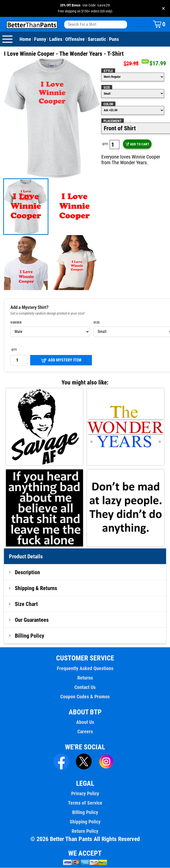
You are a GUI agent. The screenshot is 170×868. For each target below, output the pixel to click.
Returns (85, 678)
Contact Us (85, 687)
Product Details (26, 557)
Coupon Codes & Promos (85, 697)
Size (107, 88)
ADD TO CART (137, 144)
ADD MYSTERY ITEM (61, 361)
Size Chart (26, 604)
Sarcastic (96, 39)
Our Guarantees (32, 620)
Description (28, 572)
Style (108, 71)
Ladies (55, 39)
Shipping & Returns (36, 588)
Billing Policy (29, 636)
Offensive (74, 39)
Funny (40, 39)
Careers (85, 732)
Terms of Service (85, 803)
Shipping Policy (85, 822)
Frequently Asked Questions (85, 669)
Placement (112, 121)
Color (108, 104)
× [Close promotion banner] (163, 9)
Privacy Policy (85, 794)
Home (25, 39)
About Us (85, 722)
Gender (16, 323)
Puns (113, 39)
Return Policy (85, 831)
